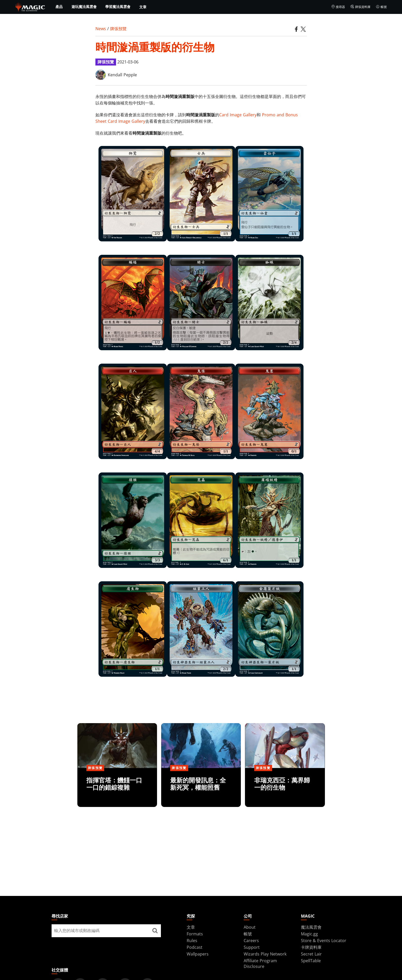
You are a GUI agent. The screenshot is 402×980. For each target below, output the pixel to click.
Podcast (195, 947)
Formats (195, 934)
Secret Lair (311, 954)
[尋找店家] (155, 931)
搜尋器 (338, 7)
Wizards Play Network (265, 954)
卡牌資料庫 (311, 947)
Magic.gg (309, 934)
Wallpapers (198, 954)
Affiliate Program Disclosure (260, 963)
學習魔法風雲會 (118, 7)
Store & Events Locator (324, 941)
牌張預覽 (118, 29)
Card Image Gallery (238, 115)
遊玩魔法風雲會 (84, 7)
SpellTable (311, 961)
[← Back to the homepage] (30, 6)
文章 (143, 7)
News (101, 29)
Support (252, 947)
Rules (192, 941)
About (250, 927)
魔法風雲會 (311, 927)
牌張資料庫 (360, 7)
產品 (59, 7)
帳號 (381, 7)
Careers (251, 941)
